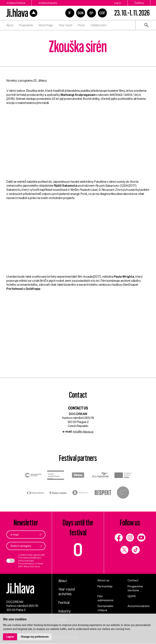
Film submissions (106, 598)
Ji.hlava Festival (16, 3)
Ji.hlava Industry (48, 3)
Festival (64, 603)
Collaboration (98, 25)
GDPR (131, 596)
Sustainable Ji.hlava (105, 608)
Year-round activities (67, 592)
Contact (133, 580)
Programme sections (135, 588)
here (37, 566)
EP (91, 13)
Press (81, 25)
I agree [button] (10, 637)
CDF (102, 13)
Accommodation (139, 606)
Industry (65, 611)
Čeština (139, 3)
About (10, 25)
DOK (81, 13)
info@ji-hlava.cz (83, 431)
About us (103, 580)
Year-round (65, 25)
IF (70, 13)
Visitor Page (46, 25)
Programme (26, 25)
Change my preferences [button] (35, 637)
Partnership (105, 586)
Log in (117, 3)
